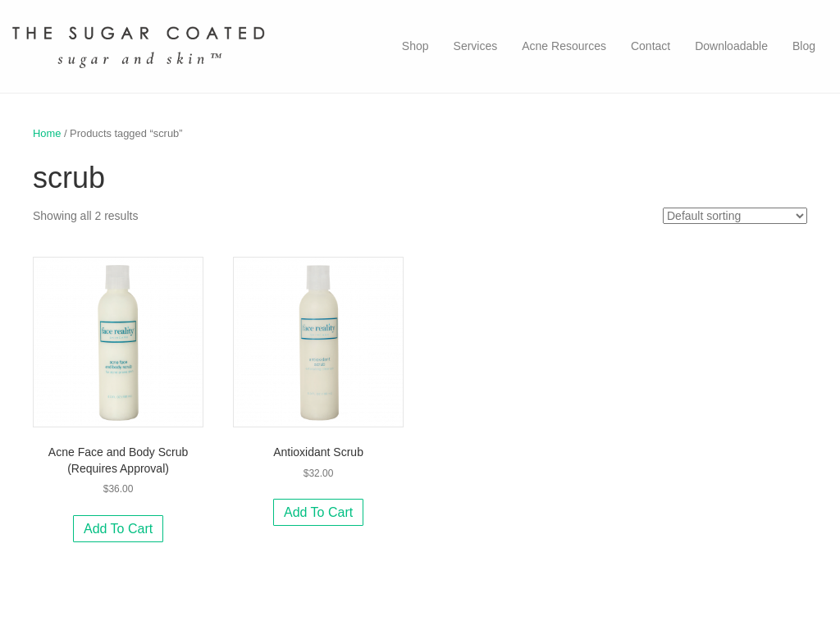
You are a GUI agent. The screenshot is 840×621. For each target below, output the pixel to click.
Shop (415, 46)
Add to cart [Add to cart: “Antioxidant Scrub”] (318, 512)
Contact (651, 46)
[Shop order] (735, 216)
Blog (804, 46)
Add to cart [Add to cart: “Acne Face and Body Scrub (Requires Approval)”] (118, 529)
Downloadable (731, 46)
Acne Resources (564, 46)
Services (476, 46)
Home (47, 133)
